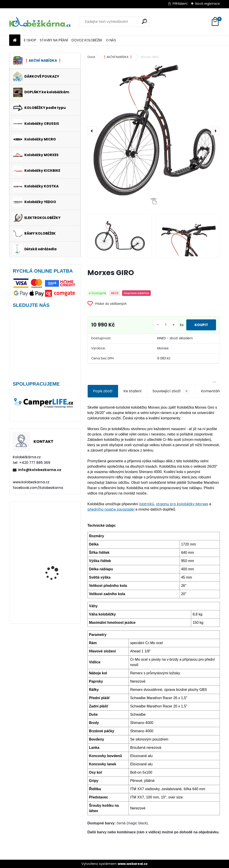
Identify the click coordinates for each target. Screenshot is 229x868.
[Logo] (40, 22)
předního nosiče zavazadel (111, 509)
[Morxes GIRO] (154, 131)
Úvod (91, 57)
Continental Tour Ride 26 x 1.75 (58, 565)
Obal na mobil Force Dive (58, 523)
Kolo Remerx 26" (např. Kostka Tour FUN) (56, 600)
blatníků (147, 504)
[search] (144, 21)
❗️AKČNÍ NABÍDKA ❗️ (118, 57)
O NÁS (111, 40)
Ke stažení (133, 391)
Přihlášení (180, 4)
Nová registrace (208, 4)
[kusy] (164, 325)
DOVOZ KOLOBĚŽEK (87, 40)
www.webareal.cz (133, 864)
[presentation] (92, 131)
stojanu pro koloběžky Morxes (182, 504)
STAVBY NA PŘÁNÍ (54, 40)
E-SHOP (30, 40)
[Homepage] (15, 40)
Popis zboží (103, 391)
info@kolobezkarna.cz (40, 470)
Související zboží (171, 391)
